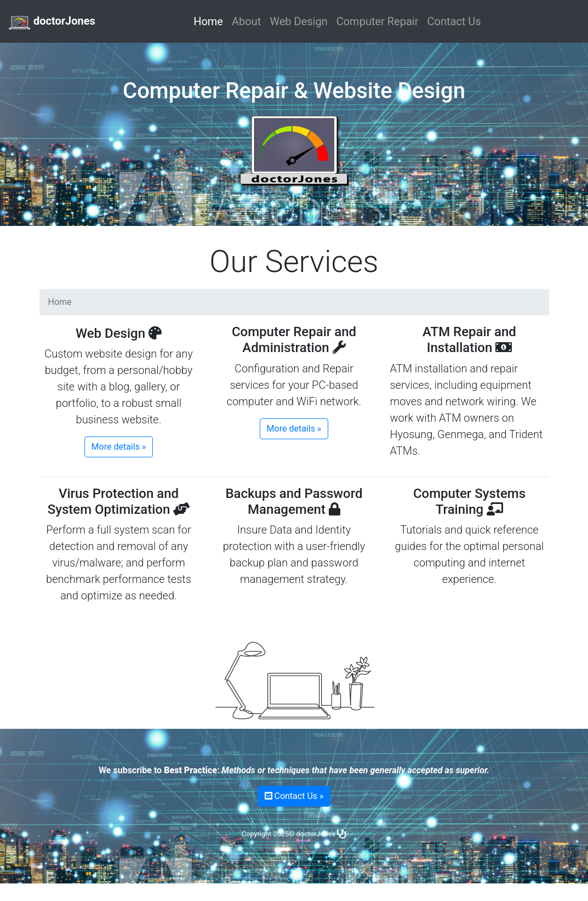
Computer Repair (378, 21)
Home (210, 20)
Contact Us (454, 21)
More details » (119, 447)
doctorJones (52, 22)
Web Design (298, 21)
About (246, 21)
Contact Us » (294, 796)
